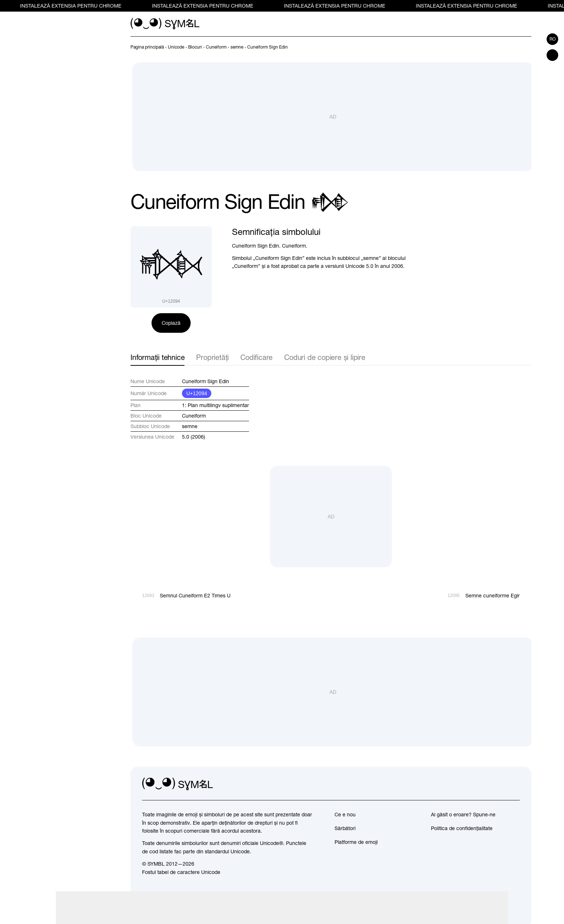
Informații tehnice (157, 357)
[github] (498, 784)
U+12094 (197, 393)
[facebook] (514, 784)
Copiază (171, 323)
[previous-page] (147, 47)
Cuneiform (194, 416)
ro (553, 39)
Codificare (256, 357)
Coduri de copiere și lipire (325, 357)
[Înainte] (527, 47)
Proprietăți (212, 357)
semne (190, 426)
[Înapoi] (514, 47)
